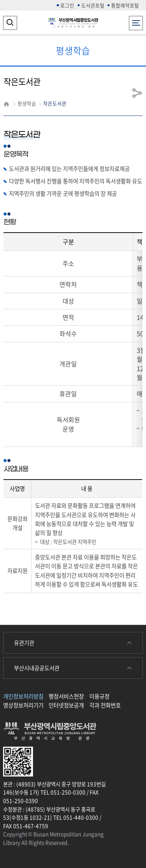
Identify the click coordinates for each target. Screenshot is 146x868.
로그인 (67, 5)
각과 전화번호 (105, 705)
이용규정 (99, 696)
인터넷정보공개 (66, 705)
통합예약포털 (125, 5)
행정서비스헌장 (66, 696)
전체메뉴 (136, 21)
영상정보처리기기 (23, 705)
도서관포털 (93, 5)
